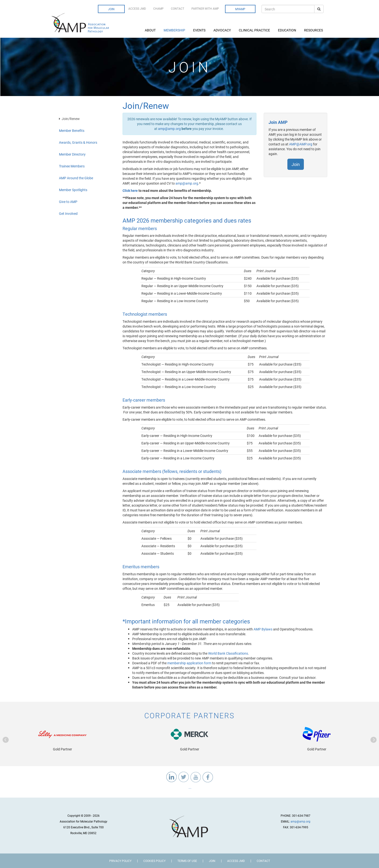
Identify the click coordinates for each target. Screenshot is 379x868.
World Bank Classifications (228, 653)
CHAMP (158, 8)
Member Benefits (72, 131)
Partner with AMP (205, 8)
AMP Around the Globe (76, 178)
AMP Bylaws (263, 629)
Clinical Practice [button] (255, 30)
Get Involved (68, 213)
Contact (178, 8)
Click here (130, 191)
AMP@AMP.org (301, 144)
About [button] (151, 30)
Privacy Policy (120, 861)
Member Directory (72, 154)
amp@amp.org (169, 129)
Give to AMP (68, 202)
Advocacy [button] (222, 30)
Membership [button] (175, 30)
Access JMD (137, 8)
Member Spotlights (73, 190)
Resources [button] (314, 30)
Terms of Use (187, 861)
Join (111, 9)
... (190, 787)
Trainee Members (72, 166)
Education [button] (287, 30)
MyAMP (240, 9)
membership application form (189, 663)
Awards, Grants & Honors (78, 142)
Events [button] (200, 30)
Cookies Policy (154, 861)
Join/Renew (69, 119)
